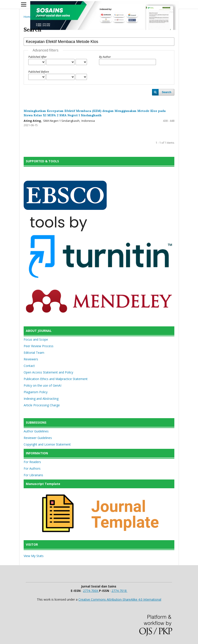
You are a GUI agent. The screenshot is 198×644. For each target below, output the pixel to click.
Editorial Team (34, 353)
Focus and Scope (36, 339)
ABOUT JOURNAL (39, 331)
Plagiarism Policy (36, 392)
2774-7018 (119, 591)
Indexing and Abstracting (41, 399)
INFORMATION (37, 453)
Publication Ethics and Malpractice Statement (56, 379)
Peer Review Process (39, 346)
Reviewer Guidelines (38, 438)
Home (28, 17)
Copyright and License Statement (47, 444)
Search (167, 92)
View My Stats (34, 556)
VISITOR (32, 544)
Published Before (39, 72)
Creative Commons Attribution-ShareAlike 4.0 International (120, 599)
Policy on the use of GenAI (42, 385)
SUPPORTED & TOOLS (42, 161)
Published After (37, 57)
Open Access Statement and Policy (48, 372)
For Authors (32, 468)
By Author (105, 57)
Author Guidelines (36, 431)
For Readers (32, 462)
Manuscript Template (43, 484)
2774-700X (91, 591)
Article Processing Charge (42, 405)
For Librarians (33, 475)
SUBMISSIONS (36, 422)
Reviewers (31, 359)
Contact (29, 366)
